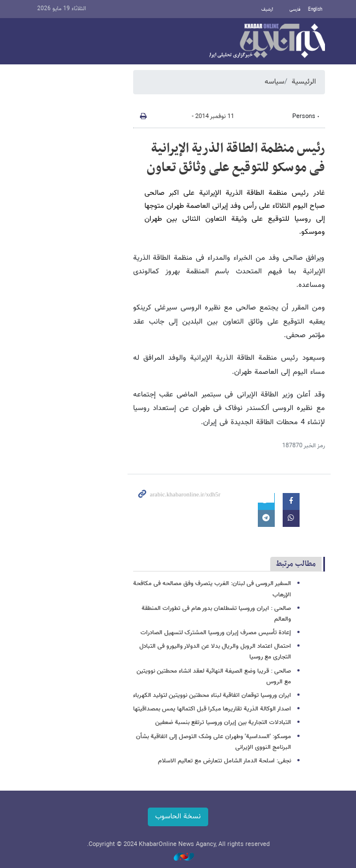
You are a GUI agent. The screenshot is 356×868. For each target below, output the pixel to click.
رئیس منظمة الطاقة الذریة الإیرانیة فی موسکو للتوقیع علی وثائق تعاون (236, 158)
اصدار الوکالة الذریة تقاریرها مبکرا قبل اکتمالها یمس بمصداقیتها (212, 709)
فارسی (295, 10)
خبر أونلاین (267, 42)
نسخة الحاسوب (178, 817)
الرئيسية (304, 82)
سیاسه (274, 82)
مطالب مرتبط (296, 564)
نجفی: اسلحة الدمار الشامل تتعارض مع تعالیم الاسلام (225, 761)
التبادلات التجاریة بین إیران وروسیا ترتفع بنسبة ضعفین (223, 723)
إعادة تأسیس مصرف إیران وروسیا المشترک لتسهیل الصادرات (216, 633)
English (315, 10)
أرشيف (267, 10)
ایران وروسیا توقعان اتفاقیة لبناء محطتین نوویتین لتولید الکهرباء (212, 695)
